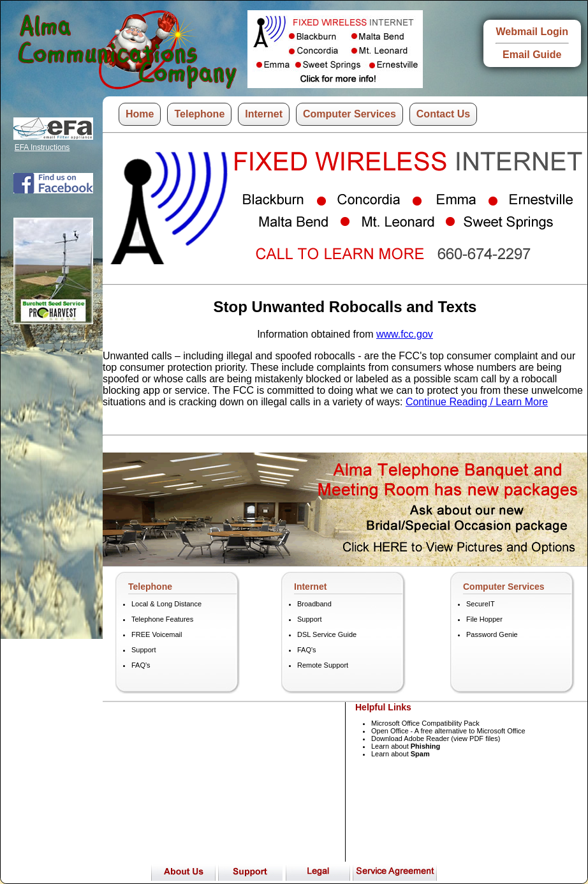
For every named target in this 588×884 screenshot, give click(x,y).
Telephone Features (162, 619)
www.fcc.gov (405, 334)
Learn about (406, 746)
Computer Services (349, 114)
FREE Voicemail (157, 634)
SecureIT (481, 604)
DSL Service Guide (327, 634)
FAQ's (141, 665)
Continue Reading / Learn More (477, 402)
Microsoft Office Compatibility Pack (425, 723)
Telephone (199, 114)
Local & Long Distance (166, 604)
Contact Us (443, 114)
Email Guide (532, 55)
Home (140, 114)
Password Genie (492, 634)
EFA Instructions (42, 147)
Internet (264, 114)
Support (144, 650)
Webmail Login (532, 32)
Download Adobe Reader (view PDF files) (436, 738)
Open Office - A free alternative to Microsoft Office (448, 731)
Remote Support (323, 665)
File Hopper (484, 619)
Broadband (314, 604)
